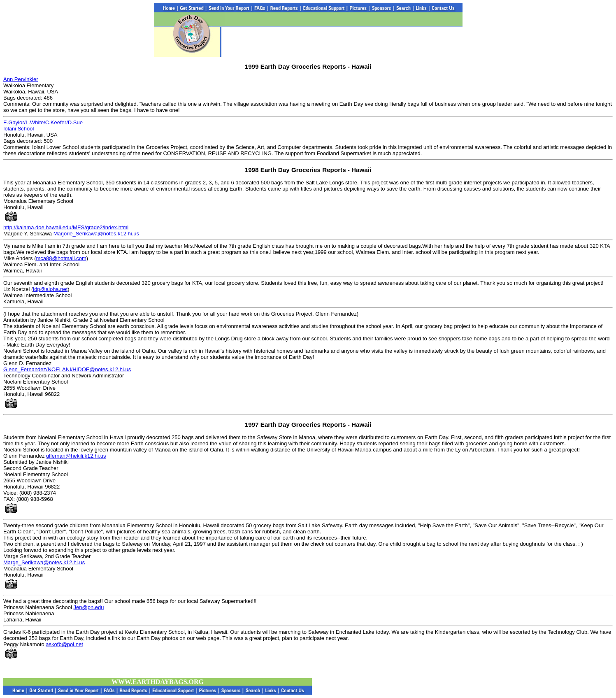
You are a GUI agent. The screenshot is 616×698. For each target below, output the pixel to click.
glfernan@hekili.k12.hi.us (76, 456)
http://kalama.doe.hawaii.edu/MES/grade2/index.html (66, 227)
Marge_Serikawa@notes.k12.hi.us (44, 562)
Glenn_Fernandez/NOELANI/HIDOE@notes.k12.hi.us (67, 369)
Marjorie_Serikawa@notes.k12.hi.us (96, 234)
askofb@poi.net (64, 644)
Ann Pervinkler (21, 79)
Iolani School (19, 129)
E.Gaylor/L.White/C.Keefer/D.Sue (43, 122)
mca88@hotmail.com (61, 258)
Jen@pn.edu (89, 607)
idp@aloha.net (50, 289)
